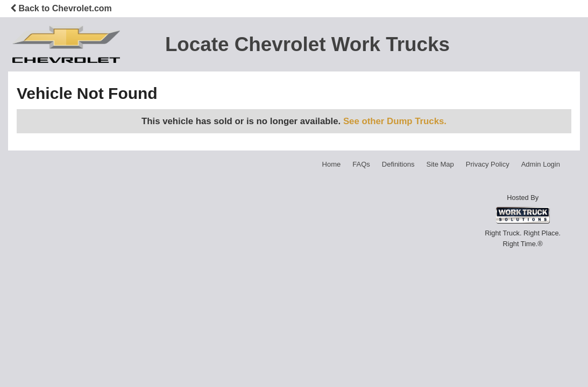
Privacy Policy (488, 164)
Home (332, 164)
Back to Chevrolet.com (61, 8)
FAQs (361, 164)
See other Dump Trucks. (395, 121)
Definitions (398, 164)
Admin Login (541, 164)
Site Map (440, 164)
